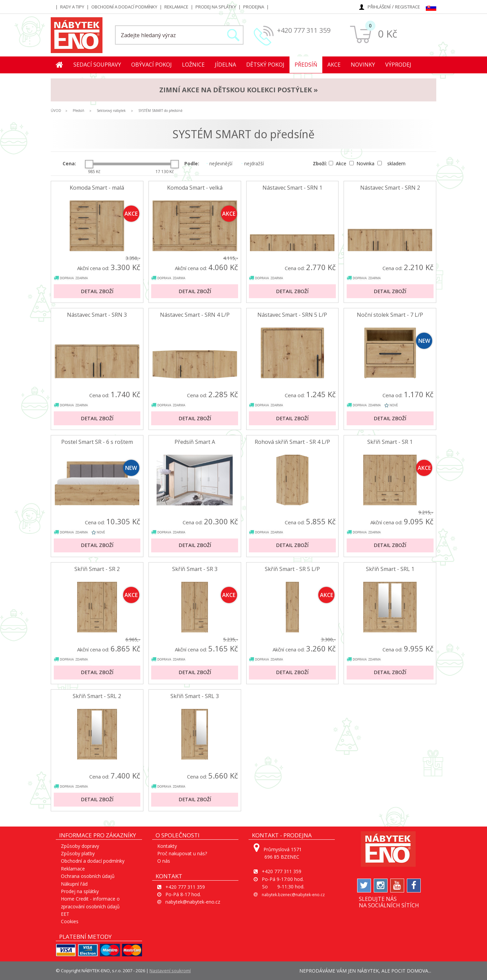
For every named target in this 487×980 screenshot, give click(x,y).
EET (65, 914)
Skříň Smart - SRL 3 (195, 696)
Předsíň (306, 65)
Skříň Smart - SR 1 (390, 442)
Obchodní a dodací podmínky (124, 7)
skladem (391, 163)
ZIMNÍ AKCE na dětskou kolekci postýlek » (239, 90)
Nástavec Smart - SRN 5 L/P (292, 315)
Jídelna (225, 65)
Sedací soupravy (97, 65)
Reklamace (176, 7)
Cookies (70, 921)
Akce (334, 65)
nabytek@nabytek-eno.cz (193, 902)
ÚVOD (56, 111)
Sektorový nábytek (111, 111)
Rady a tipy (72, 7)
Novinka (363, 163)
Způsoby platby (78, 853)
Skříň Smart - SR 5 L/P (292, 569)
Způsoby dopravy (80, 846)
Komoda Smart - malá (97, 188)
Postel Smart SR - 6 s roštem (97, 442)
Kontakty (167, 846)
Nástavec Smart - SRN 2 (390, 188)
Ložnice (193, 65)
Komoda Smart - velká (195, 188)
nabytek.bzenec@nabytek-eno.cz (293, 895)
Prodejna (254, 7)
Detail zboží (97, 291)
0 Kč (387, 34)
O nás (164, 861)
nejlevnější (219, 163)
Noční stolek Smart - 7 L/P (390, 315)
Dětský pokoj (265, 65)
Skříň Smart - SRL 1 (390, 569)
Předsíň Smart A (195, 442)
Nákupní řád (74, 884)
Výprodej (398, 65)
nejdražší (252, 163)
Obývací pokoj (152, 65)
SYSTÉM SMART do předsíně (160, 111)
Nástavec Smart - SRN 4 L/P (195, 315)
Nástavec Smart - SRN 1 (292, 188)
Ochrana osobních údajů (88, 876)
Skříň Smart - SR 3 (195, 569)
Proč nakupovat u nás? (182, 853)
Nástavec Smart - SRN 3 (97, 315)
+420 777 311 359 (304, 30)
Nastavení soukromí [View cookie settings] (170, 971)
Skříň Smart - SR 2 (97, 569)
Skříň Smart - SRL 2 (97, 696)
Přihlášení (379, 7)
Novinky (363, 65)
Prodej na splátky (216, 7)
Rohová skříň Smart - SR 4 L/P (292, 442)
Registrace (408, 7)
